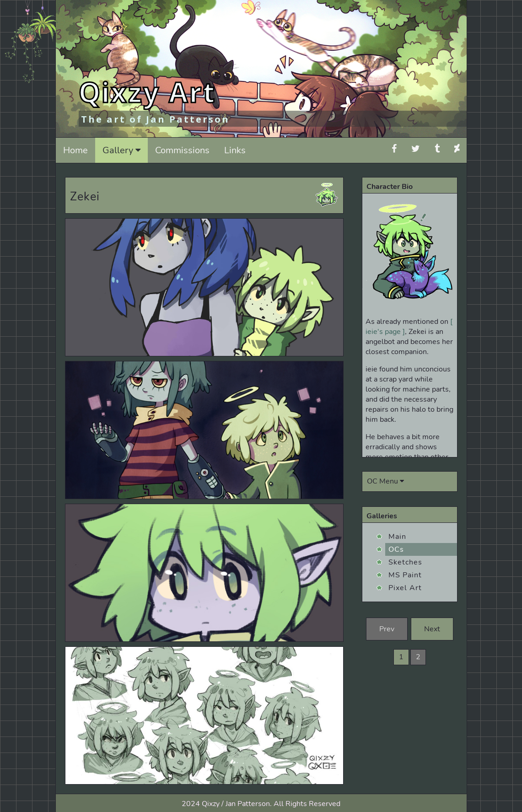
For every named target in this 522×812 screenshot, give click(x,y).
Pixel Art (405, 588)
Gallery (121, 150)
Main (397, 537)
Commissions (182, 150)
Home (75, 150)
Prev (387, 629)
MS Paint (405, 575)
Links (235, 150)
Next (432, 629)
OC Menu (385, 481)
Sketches (405, 562)
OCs (396, 549)
